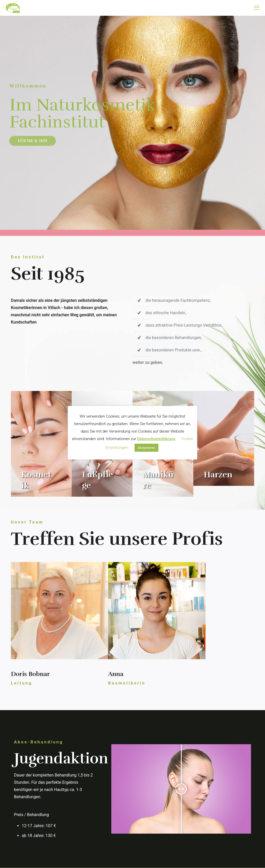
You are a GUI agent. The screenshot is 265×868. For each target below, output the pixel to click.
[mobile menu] (257, 8)
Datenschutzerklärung (156, 439)
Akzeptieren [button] (146, 448)
